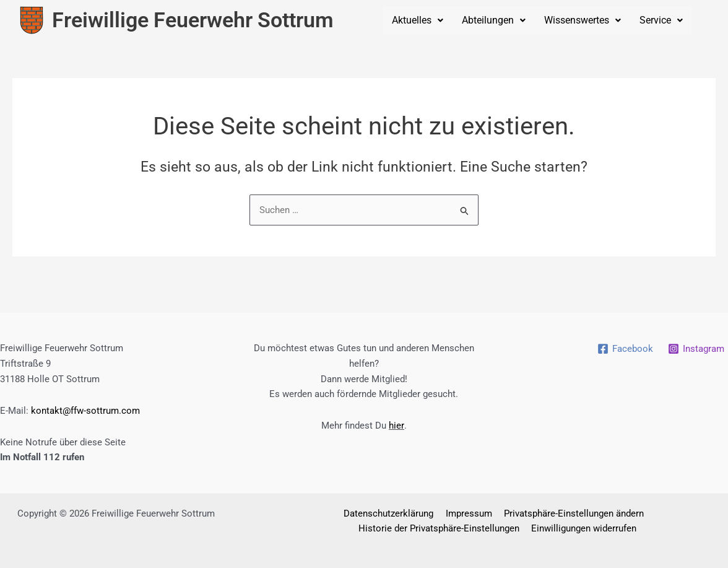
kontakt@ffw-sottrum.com (85, 411)
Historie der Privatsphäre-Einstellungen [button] (441, 529)
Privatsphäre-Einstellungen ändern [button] (571, 513)
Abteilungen (494, 20)
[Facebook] (625, 349)
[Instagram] (696, 349)
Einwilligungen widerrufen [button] (583, 529)
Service (661, 20)
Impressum (468, 513)
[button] (418, 20)
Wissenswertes (583, 20)
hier (396, 426)
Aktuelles (418, 20)
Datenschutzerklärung (391, 513)
